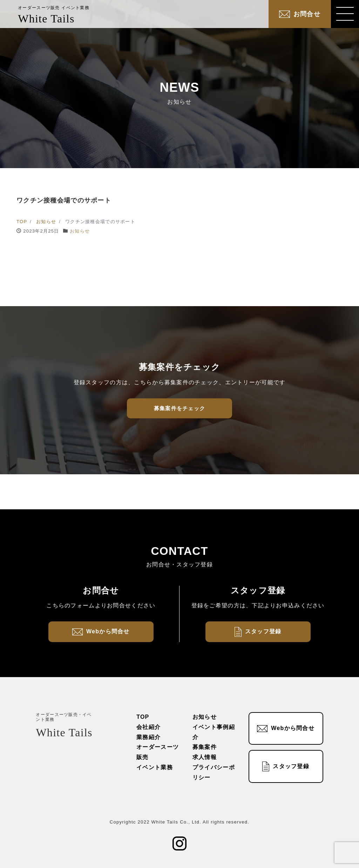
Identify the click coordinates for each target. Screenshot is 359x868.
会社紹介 (148, 727)
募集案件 (205, 747)
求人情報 (205, 757)
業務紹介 (148, 737)
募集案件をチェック (180, 408)
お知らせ (80, 231)
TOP (143, 717)
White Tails (54, 15)
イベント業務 (155, 767)
